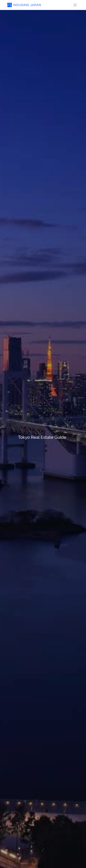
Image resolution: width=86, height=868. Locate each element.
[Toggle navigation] (75, 5)
